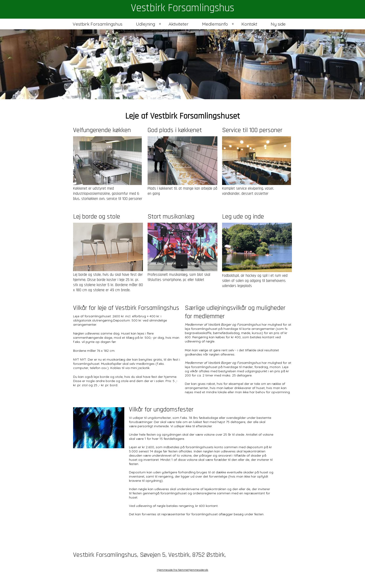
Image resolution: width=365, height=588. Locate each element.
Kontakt (249, 24)
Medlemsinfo (215, 24)
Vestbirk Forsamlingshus (98, 24)
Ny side (278, 24)
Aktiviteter (179, 24)
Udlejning (145, 24)
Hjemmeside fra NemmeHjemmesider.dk (183, 570)
